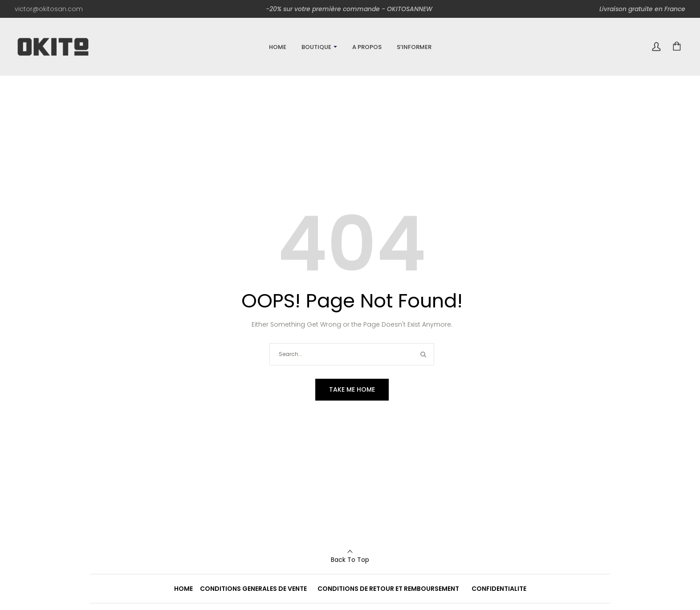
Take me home (352, 389)
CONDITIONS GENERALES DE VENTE (253, 589)
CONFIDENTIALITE (499, 589)
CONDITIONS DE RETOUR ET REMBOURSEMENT (388, 589)
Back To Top (350, 560)
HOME (183, 589)
